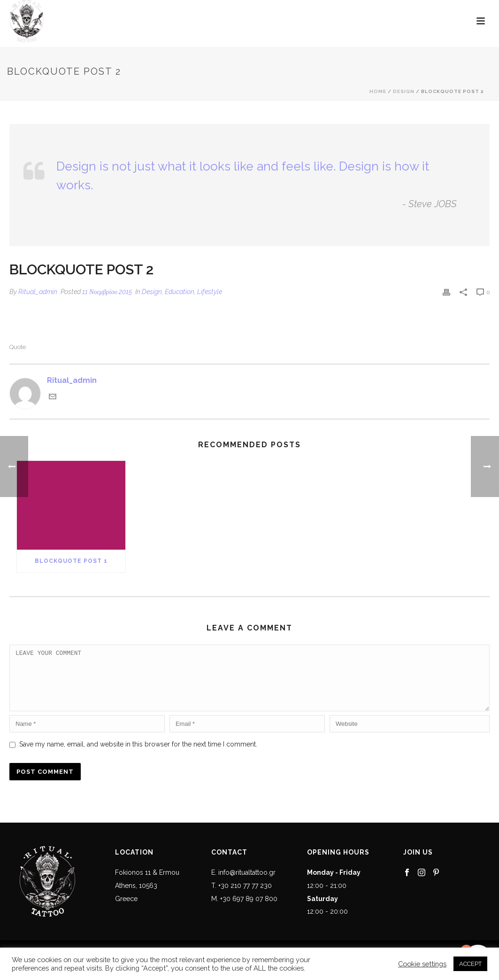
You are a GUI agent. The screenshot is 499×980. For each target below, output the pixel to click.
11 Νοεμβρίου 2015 (107, 292)
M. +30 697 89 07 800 (244, 910)
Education (180, 292)
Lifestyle (210, 292)
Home (378, 91)
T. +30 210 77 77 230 (242, 897)
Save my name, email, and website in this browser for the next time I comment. (138, 755)
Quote (18, 347)
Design (404, 91)
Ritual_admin (38, 292)
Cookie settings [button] (422, 964)
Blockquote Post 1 (71, 561)
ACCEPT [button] (470, 964)
